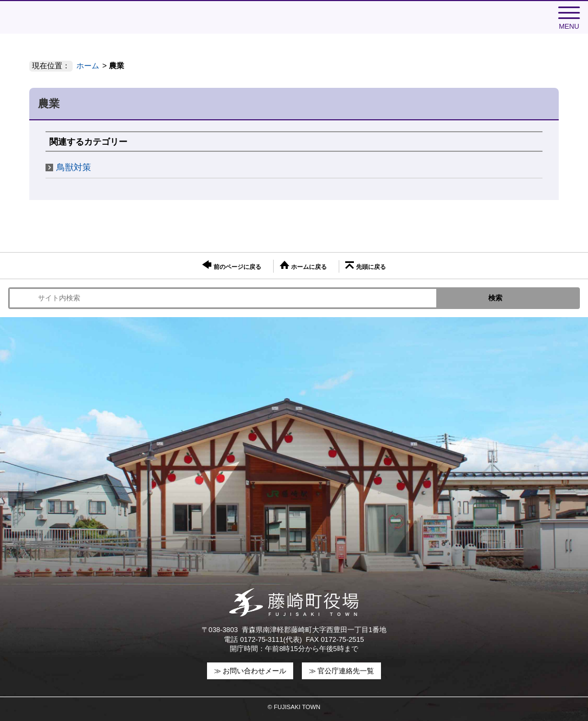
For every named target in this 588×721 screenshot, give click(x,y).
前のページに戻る (231, 265)
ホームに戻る (303, 265)
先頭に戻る (365, 266)
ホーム (88, 66)
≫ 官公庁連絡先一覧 (342, 671)
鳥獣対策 (74, 167)
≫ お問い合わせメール (250, 671)
